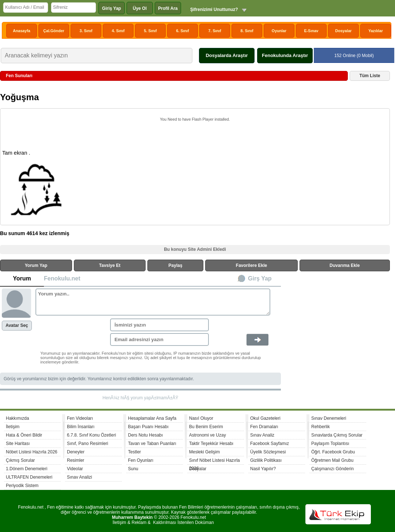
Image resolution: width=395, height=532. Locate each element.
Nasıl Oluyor (201, 418)
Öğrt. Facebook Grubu (333, 452)
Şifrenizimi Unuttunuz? (214, 10)
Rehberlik (321, 427)
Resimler (76, 460)
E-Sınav (311, 31)
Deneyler (76, 452)
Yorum (22, 278)
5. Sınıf (151, 31)
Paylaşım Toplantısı (330, 444)
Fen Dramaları (264, 427)
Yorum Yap (36, 265)
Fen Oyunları (141, 460)
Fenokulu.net (62, 278)
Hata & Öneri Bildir (24, 435)
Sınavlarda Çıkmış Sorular (337, 435)
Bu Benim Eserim (206, 427)
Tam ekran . (16, 153)
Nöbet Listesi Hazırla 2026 (32, 452)
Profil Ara (168, 8)
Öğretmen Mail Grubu (332, 460)
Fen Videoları (80, 418)
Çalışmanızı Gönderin (332, 469)
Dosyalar (343, 31)
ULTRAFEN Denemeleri (29, 477)
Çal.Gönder (54, 31)
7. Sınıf (215, 31)
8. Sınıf (247, 31)
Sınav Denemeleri (329, 418)
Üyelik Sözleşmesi (268, 452)
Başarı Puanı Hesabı (148, 427)
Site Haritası (18, 444)
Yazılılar (376, 31)
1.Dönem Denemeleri (27, 469)
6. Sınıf (183, 31)
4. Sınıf (118, 31)
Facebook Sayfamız (270, 444)
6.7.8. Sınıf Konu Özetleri (91, 435)
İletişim (13, 427)
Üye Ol (140, 8)
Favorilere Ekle (251, 265)
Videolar (75, 469)
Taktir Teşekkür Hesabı (211, 444)
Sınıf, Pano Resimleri (88, 444)
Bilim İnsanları (81, 427)
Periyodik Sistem (22, 486)
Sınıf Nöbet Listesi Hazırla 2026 (215, 461)
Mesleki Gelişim (204, 452)
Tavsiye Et (110, 265)
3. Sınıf (86, 31)
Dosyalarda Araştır (227, 55)
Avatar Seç (17, 325)
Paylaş (176, 265)
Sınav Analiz (262, 435)
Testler (134, 452)
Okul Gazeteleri (265, 418)
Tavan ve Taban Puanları (152, 444)
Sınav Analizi (80, 477)
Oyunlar (279, 31)
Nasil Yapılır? (263, 469)
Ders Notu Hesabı (145, 435)
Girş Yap (260, 278)
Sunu (133, 469)
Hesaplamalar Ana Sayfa (152, 418)
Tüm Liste (370, 76)
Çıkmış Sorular (20, 460)
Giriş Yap (112, 8)
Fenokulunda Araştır (285, 55)
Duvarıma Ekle (345, 265)
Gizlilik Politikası (266, 460)
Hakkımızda (17, 418)
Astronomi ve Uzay (208, 435)
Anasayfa (21, 31)
